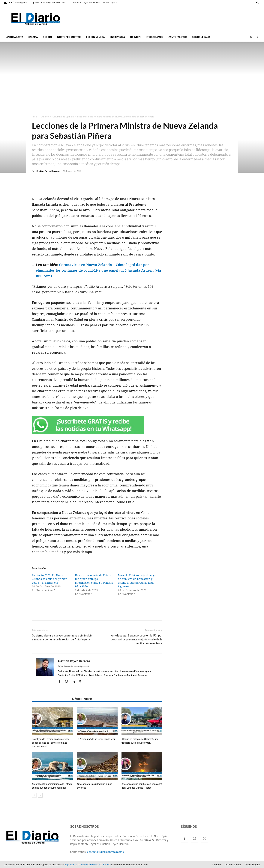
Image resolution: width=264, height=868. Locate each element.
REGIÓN (47, 37)
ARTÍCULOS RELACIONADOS (51, 699)
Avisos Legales (110, 3)
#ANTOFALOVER (178, 37)
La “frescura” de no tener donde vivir (96, 739)
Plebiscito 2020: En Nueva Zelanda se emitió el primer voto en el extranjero (49, 579)
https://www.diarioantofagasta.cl (73, 666)
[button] (257, 3)
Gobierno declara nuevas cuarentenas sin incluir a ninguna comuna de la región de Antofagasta (62, 638)
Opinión (45, 117)
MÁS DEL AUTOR (82, 699)
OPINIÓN (135, 37)
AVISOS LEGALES (201, 37)
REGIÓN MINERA (95, 37)
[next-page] (40, 795)
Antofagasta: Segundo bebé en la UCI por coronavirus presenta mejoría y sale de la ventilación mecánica (137, 639)
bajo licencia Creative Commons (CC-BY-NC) (88, 865)
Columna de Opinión (63, 117)
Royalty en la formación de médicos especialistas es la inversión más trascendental (51, 743)
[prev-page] (34, 795)
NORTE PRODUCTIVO (69, 37)
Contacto (76, 3)
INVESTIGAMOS (154, 37)
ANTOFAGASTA (15, 37)
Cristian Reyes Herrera (48, 171)
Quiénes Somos (92, 3)
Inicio (35, 117)
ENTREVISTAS (117, 37)
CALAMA (33, 37)
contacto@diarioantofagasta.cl (106, 852)
